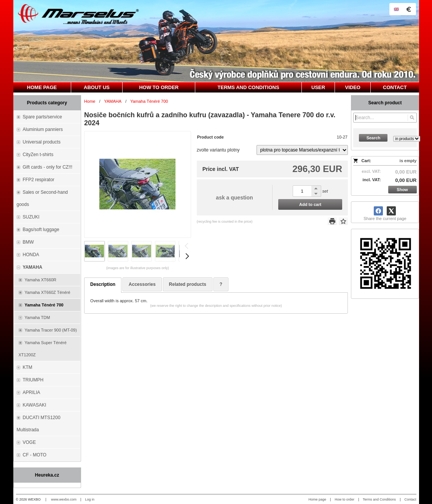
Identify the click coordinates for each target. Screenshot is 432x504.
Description (103, 284)
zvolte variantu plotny (218, 150)
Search (374, 138)
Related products (188, 284)
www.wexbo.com (64, 499)
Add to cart (310, 204)
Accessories (142, 284)
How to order (344, 499)
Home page (317, 499)
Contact (410, 499)
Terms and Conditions (379, 499)
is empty (408, 161)
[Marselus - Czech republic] (216, 41)
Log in (90, 499)
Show (402, 190)
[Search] (412, 118)
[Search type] (407, 139)
